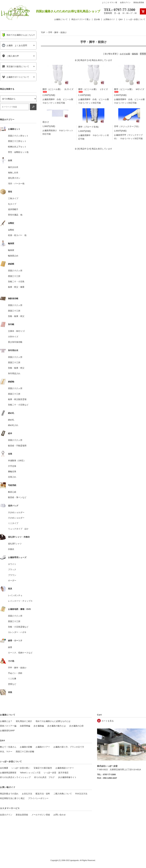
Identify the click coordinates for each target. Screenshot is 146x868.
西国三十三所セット (17, 141)
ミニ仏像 (12, 679)
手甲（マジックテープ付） (127, 126)
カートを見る (108, 721)
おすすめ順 (125, 54)
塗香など (12, 684)
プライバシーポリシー (38, 798)
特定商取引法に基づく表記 (12, 798)
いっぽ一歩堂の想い (21, 768)
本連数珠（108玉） (17, 461)
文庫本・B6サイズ (16, 331)
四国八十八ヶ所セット (18, 136)
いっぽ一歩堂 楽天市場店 (56, 773)
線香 (10, 647)
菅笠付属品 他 (15, 215)
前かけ (46, 122)
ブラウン (12, 575)
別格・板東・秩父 (16, 316)
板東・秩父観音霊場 (17, 399)
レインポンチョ (15, 595)
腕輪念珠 (12, 471)
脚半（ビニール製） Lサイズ (93, 90)
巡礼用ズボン (14, 178)
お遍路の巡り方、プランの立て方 (69, 747)
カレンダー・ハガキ (17, 632)
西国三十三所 (14, 276)
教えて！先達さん (8, 747)
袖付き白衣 (13, 167)
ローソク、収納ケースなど (20, 653)
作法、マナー (6, 752)
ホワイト (12, 564)
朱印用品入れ (14, 373)
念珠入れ (12, 477)
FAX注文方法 (81, 794)
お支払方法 (27, 794)
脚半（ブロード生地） (89, 127)
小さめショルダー (16, 518)
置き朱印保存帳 (15, 342)
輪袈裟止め (13, 256)
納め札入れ (13, 425)
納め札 (11, 420)
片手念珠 (12, 466)
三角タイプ (13, 198)
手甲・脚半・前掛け (57, 32)
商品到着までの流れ (9, 794)
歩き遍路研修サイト (67, 777)
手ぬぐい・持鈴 (15, 673)
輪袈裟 (11, 250)
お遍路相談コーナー (65, 768)
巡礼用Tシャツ (15, 544)
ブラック (12, 570)
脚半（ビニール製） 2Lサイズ (58, 90)
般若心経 (12, 492)
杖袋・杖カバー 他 (17, 235)
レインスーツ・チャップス (20, 601)
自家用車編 (25, 726)
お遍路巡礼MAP (7, 731)
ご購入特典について (63, 794)
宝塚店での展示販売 (43, 768)
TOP (43, 32)
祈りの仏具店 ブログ (44, 777)
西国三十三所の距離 (25, 752)
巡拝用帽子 (13, 209)
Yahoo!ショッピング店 (30, 773)
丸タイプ (12, 204)
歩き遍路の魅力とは (57, 726)
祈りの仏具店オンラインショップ (15, 777)
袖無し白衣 (13, 173)
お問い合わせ (60, 815)
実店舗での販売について (16, 66)
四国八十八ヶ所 (15, 271)
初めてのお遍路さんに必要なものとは (53, 721)
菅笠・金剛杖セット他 (18, 152)
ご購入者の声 (10, 56)
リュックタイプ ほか (18, 529)
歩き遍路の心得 (76, 726)
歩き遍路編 (39, 726)
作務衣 (11, 549)
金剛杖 (11, 230)
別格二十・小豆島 (16, 282)
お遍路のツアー (43, 747)
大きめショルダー (16, 512)
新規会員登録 (139, 2)
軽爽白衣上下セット (17, 147)
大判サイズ (13, 337)
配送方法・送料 (43, 794)
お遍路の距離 (26, 747)
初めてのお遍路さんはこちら (18, 35)
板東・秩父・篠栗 (16, 287)
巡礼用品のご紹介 (24, 721)
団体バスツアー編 (8, 726)
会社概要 (4, 768)
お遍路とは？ (6, 721)
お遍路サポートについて (16, 77)
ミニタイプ (13, 523)
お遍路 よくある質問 (15, 45)
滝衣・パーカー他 (16, 184)
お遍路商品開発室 (8, 773)
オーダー (12, 580)
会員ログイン (125, 2)
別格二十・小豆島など (18, 405)
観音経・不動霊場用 (17, 446)
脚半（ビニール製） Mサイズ (129, 90)
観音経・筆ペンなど (17, 497)
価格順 (135, 54)
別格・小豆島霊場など (18, 627)
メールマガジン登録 (41, 815)
